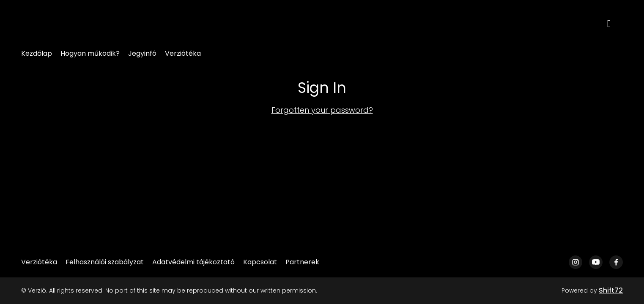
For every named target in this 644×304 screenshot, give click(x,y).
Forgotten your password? (322, 110)
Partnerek (302, 262)
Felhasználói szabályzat (105, 262)
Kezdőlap (37, 53)
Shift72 (611, 290)
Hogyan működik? (90, 53)
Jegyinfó (142, 53)
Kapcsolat (260, 262)
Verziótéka (183, 53)
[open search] (615, 23)
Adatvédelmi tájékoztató (193, 262)
